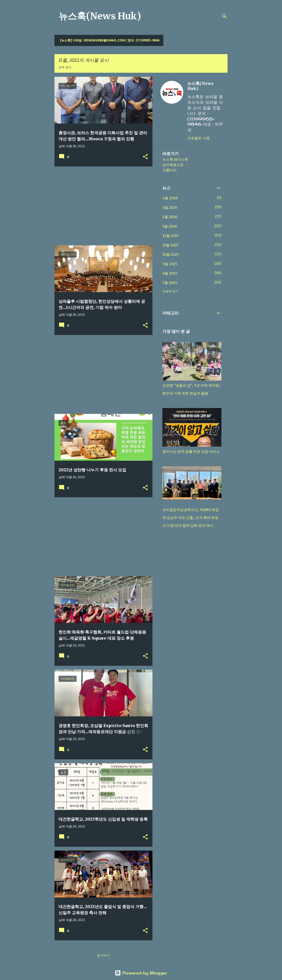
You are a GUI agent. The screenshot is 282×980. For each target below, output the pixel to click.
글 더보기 (103, 955)
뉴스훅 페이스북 (175, 159)
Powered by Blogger (141, 973)
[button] (145, 157)
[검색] (224, 16)
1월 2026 (170, 226)
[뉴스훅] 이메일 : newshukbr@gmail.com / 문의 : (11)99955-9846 (110, 40)
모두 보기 (65, 67)
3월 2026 (170, 207)
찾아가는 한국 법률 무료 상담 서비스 (191, 451)
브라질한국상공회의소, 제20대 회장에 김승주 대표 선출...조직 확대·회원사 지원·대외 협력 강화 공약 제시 (191, 518)
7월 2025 (170, 283)
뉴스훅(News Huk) (100, 16)
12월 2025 (171, 236)
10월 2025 (171, 254)
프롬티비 (170, 170)
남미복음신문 (173, 165)
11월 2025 (171, 245)
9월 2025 (170, 264)
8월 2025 (170, 273)
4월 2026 (170, 198)
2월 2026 (170, 217)
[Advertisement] (102, 206)
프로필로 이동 (199, 138)
